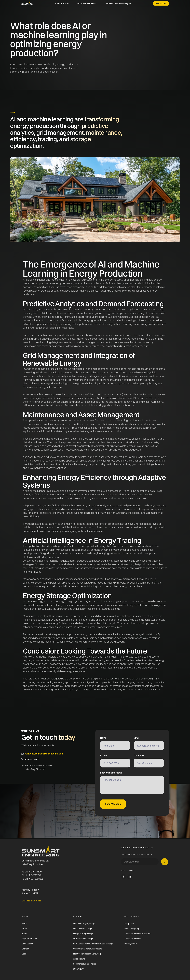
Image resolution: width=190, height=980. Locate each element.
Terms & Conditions (133, 940)
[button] (62, 4)
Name (103, 738)
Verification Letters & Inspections (88, 950)
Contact (25, 950)
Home (24, 925)
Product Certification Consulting (87, 955)
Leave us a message (111, 773)
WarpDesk (129, 925)
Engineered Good (29, 940)
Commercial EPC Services (85, 965)
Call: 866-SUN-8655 (32, 902)
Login (24, 955)
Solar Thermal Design (82, 930)
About (25, 930)
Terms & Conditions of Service (137, 935)
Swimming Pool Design (83, 940)
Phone (104, 755)
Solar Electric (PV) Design (84, 925)
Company (139, 755)
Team (24, 935)
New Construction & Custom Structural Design (93, 945)
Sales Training (79, 960)
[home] (27, 3)
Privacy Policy (130, 945)
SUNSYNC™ (79, 970)
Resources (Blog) (132, 930)
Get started (161, 3)
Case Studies (28, 945)
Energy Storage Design (83, 935)
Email (137, 738)
